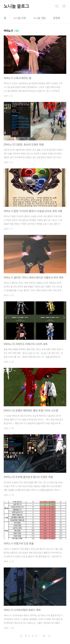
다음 (49, 636)
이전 (21, 636)
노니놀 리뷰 (20, 18)
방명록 (57, 18)
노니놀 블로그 (16, 6)
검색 (57, 6)
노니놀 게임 (39, 18)
